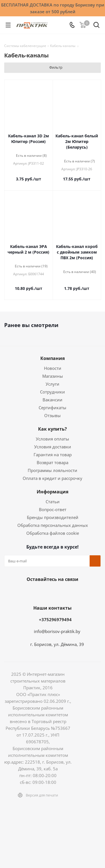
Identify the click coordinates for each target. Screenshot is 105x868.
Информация (53, 492)
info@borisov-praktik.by (57, 631)
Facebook (30, 592)
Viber (86, 592)
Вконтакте (16, 592)
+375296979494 (55, 619)
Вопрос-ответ (53, 509)
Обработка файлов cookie (53, 533)
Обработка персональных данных (53, 525)
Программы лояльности (53, 470)
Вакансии (53, 400)
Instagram (44, 592)
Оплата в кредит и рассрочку (53, 478)
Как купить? (53, 429)
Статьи (53, 502)
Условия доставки (53, 447)
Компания (53, 358)
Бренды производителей (53, 517)
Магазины (53, 376)
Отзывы (53, 415)
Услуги (53, 384)
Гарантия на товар (53, 455)
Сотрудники (53, 392)
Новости (53, 368)
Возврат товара (53, 462)
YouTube (72, 592)
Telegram (58, 592)
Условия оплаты (53, 439)
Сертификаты (53, 408)
